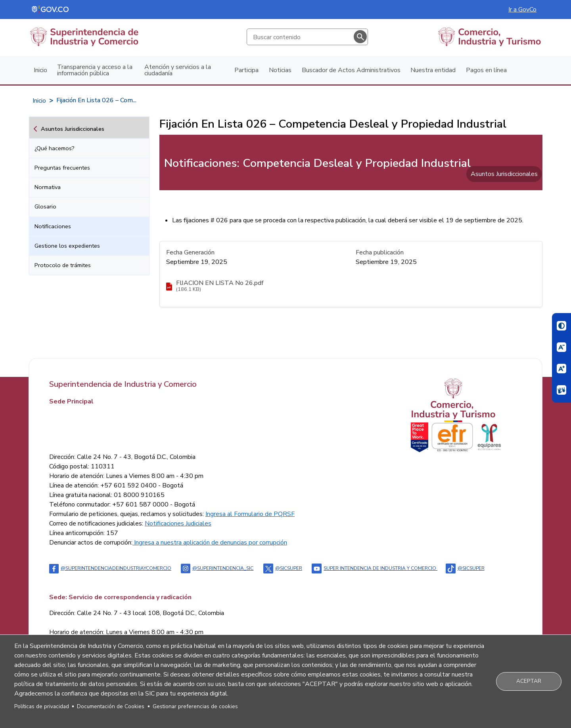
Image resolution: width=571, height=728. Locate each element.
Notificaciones (53, 226)
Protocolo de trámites (63, 265)
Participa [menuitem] (246, 70)
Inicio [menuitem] (40, 70)
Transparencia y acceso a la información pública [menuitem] (95, 70)
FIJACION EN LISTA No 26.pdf (220, 283)
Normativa (48, 187)
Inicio (39, 101)
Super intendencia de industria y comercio (375, 568)
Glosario (45, 206)
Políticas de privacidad (42, 706)
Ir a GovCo (522, 10)
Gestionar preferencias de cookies (195, 706)
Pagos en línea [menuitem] (486, 70)
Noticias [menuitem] (280, 70)
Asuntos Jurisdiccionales (73, 129)
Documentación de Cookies (111, 706)
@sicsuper (283, 568)
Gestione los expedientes (67, 246)
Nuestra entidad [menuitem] (433, 70)
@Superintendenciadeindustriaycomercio (110, 568)
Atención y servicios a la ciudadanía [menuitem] (178, 70)
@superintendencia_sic (217, 568)
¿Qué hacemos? (55, 148)
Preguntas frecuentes (62, 168)
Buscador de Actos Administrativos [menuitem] (351, 70)
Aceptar (529, 681)
